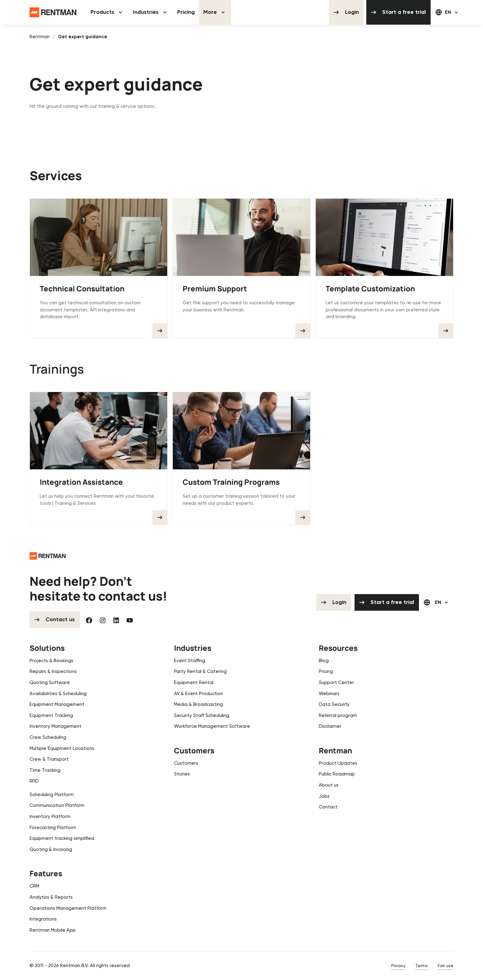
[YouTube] (130, 620)
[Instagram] (103, 620)
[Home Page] (53, 12)
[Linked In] (116, 620)
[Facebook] (89, 620)
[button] (107, 12)
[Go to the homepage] (48, 555)
